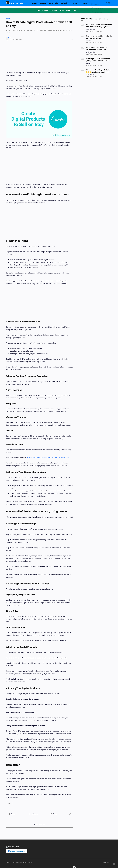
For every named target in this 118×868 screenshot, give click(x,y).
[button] (106, 3)
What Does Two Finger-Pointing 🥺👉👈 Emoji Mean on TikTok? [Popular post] (99, 70)
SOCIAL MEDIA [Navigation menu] (65, 11)
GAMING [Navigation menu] (45, 11)
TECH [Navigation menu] (74, 11)
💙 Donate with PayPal (17, 851)
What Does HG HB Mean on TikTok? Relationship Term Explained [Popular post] (99, 48)
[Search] (109, 3)
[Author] (13, 38)
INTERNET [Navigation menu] (54, 11)
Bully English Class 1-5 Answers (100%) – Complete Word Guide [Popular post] (97, 59)
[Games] (88, 40)
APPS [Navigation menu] (38, 11)
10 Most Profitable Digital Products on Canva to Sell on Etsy (48, 457)
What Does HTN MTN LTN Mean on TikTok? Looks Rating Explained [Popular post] (98, 26)
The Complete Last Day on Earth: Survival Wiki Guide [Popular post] (98, 37)
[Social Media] (90, 29)
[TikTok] (98, 74)
